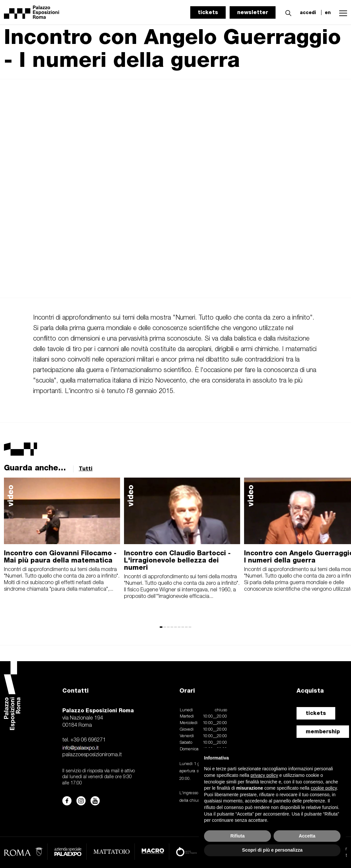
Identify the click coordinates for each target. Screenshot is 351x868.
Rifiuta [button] (237, 836)
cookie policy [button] (324, 788)
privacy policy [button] (264, 775)
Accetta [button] (307, 836)
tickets (208, 12)
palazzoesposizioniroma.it (92, 755)
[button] (287, 12)
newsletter (253, 12)
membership (323, 731)
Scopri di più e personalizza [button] (272, 850)
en (328, 12)
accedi (308, 12)
